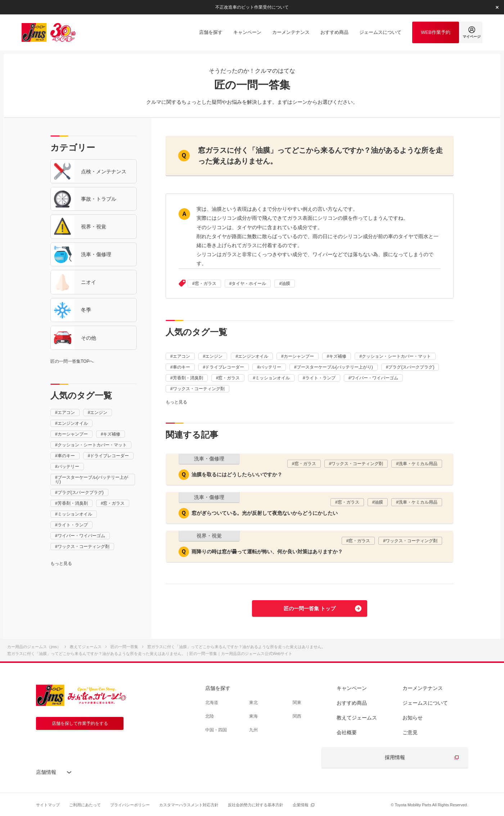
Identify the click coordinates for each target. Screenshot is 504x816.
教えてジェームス (357, 718)
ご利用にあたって (85, 805)
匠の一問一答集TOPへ (72, 361)
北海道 (212, 703)
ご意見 (410, 732)
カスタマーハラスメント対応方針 (189, 805)
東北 (253, 703)
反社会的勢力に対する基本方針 (256, 805)
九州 (253, 730)
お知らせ (413, 718)
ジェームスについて (425, 703)
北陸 (210, 716)
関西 (297, 716)
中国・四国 (216, 730)
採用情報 (395, 757)
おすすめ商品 (352, 703)
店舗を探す (218, 688)
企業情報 (301, 805)
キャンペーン (352, 688)
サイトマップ (48, 805)
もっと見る (61, 563)
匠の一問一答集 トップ (310, 608)
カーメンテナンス (423, 688)
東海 (253, 716)
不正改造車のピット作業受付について (252, 7)
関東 (297, 703)
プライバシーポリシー (130, 805)
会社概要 (347, 732)
